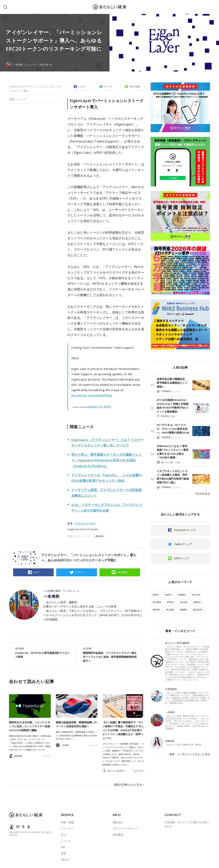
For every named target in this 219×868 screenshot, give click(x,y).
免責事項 (118, 834)
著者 (64, 853)
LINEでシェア (182, 558)
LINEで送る (135, 86)
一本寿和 (52, 596)
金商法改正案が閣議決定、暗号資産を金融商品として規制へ (172, 383)
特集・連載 (67, 822)
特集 (173, 416)
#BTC (156, 595)
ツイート (108, 86)
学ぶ (64, 834)
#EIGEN (99, 536)
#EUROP (198, 610)
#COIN (184, 602)
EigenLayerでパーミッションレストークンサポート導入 (35, 89)
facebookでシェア (185, 530)
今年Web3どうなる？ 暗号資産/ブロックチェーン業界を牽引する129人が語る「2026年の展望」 (173, 452)
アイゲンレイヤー (86, 523)
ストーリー (67, 828)
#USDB (170, 610)
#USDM (157, 602)
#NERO (182, 595)
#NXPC (157, 610)
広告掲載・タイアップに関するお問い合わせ (187, 824)
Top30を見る (203, 494)
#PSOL (171, 602)
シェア (81, 86)
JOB (63, 847)
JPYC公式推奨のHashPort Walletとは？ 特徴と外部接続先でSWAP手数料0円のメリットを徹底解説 (173, 406)
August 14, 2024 (99, 406)
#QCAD (196, 595)
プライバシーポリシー (126, 828)
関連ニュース (17, 99)
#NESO (197, 602)
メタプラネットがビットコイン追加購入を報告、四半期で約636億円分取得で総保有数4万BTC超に (173, 477)
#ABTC (169, 595)
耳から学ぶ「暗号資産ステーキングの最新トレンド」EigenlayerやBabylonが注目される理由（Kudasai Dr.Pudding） (106, 460)
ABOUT (65, 859)
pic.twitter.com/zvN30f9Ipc (92, 395)
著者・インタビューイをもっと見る (190, 754)
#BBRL (184, 610)
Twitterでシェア (183, 544)
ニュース (31, 65)
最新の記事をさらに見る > (129, 785)
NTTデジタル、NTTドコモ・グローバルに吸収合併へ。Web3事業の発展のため (173, 429)
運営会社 (118, 822)
